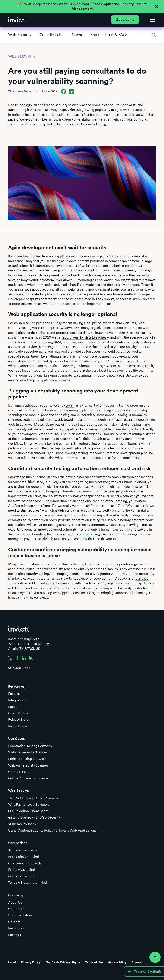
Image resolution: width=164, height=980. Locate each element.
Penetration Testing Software (30, 746)
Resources (16, 928)
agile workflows (32, 424)
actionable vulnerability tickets (118, 429)
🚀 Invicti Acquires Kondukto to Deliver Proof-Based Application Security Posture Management (82, 6)
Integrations (17, 700)
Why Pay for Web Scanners (29, 805)
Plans (12, 707)
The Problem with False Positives (33, 798)
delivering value (85, 444)
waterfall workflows (57, 280)
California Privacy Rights (63, 962)
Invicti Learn (18, 726)
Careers (14, 922)
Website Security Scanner (28, 752)
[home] (17, 20)
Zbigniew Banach (22, 91)
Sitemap (137, 962)
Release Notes (19, 720)
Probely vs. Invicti (21, 870)
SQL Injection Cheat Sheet (28, 811)
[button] (152, 20)
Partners (15, 935)
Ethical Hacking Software (27, 759)
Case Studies (18, 713)
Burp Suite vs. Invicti (23, 857)
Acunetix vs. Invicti (22, 850)
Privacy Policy (31, 962)
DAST (70, 405)
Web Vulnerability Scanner (28, 765)
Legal (12, 962)
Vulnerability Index (22, 824)
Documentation (20, 915)
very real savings (89, 534)
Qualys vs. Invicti (21, 876)
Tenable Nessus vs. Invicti (27, 882)
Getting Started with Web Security (34, 817)
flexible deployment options (63, 448)
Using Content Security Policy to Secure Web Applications (52, 830)
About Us (15, 902)
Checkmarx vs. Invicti (24, 863)
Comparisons (18, 772)
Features (15, 694)
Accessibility (117, 962)
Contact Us (17, 909)
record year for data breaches (84, 337)
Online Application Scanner (29, 778)
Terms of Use (94, 962)
